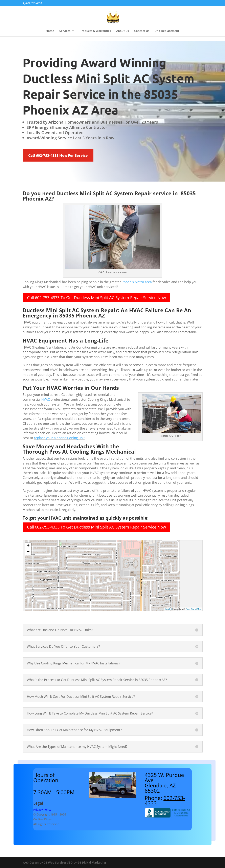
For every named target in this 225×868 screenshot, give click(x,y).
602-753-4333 (165, 801)
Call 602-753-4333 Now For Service (58, 155)
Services (65, 31)
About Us (123, 31)
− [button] (28, 552)
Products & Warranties (95, 31)
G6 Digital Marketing (92, 862)
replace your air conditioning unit (59, 438)
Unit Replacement (167, 31)
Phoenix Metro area (137, 282)
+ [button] (28, 546)
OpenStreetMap (194, 609)
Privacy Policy (42, 810)
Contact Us (142, 31)
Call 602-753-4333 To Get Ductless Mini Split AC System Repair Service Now (97, 298)
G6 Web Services (55, 862)
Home (50, 31)
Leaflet (168, 609)
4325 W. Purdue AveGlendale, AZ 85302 (164, 783)
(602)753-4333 (34, 3)
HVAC (46, 399)
